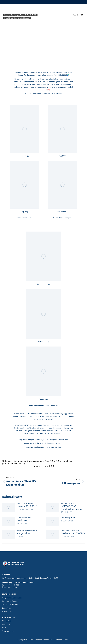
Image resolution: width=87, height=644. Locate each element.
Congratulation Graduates (24, 519)
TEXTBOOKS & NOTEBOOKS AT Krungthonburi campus (71, 506)
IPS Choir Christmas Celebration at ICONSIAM (73, 532)
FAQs (4, 628)
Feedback (6, 624)
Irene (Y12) (25, 156)
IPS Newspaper (68, 518)
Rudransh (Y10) (62, 212)
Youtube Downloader (10, 605)
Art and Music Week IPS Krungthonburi (28, 532)
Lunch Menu (7, 608)
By (37, 466)
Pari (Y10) (62, 156)
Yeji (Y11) (25, 212)
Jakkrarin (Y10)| (44, 342)
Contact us (7, 621)
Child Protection (8, 631)
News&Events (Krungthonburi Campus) (17, 18)
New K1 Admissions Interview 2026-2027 (27, 505)
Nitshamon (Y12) (43, 284)
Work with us (7, 611)
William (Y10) (44, 399)
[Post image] (8, 507)
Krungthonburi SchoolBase (12, 598)
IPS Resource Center (10, 601)
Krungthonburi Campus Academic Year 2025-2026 (20, 15)
